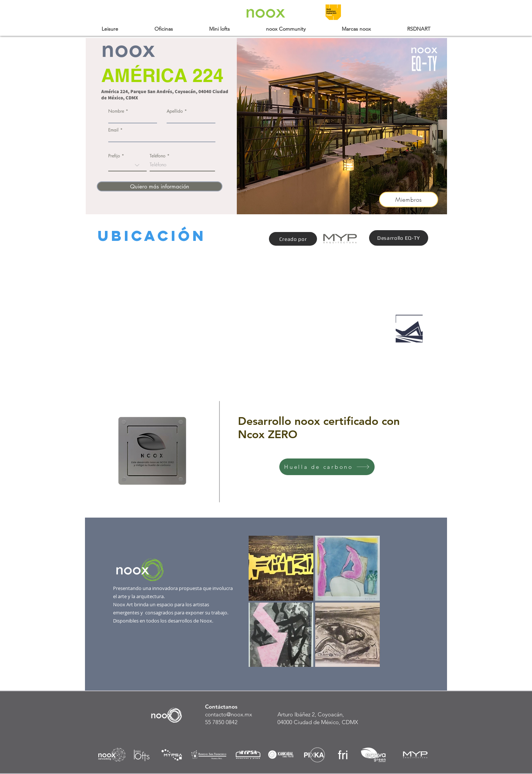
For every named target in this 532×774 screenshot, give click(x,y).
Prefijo (114, 156)
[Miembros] (409, 200)
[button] (110, 29)
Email (113, 130)
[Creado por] (293, 239)
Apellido (175, 111)
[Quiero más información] (160, 186)
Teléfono (158, 156)
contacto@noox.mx (229, 714)
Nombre (116, 111)
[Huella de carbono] (327, 467)
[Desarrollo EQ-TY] (399, 238)
